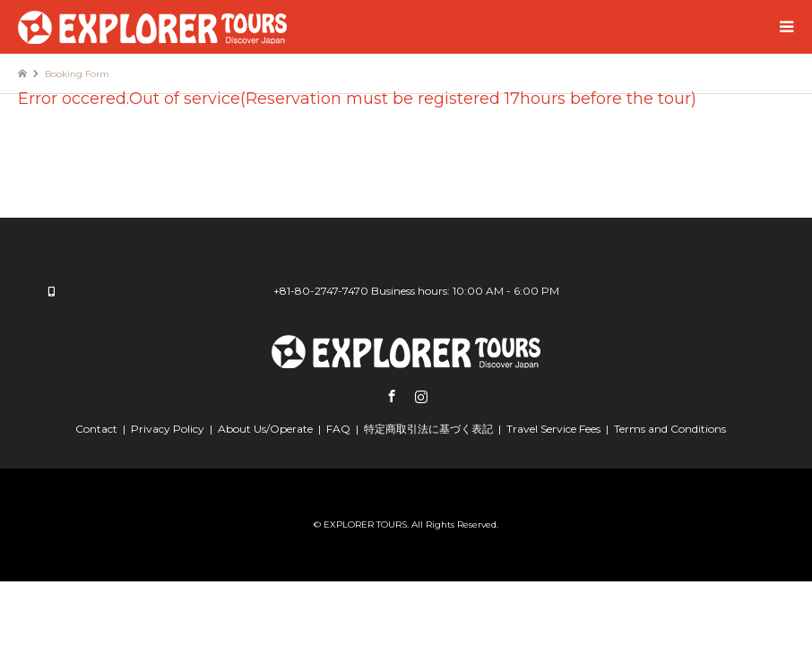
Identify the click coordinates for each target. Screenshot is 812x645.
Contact (96, 429)
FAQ (338, 429)
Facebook (392, 396)
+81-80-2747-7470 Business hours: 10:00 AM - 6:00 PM (416, 291)
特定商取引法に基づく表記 (428, 429)
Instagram (421, 396)
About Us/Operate (265, 429)
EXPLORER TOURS (365, 525)
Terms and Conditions (670, 429)
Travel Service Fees (553, 429)
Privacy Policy (168, 429)
